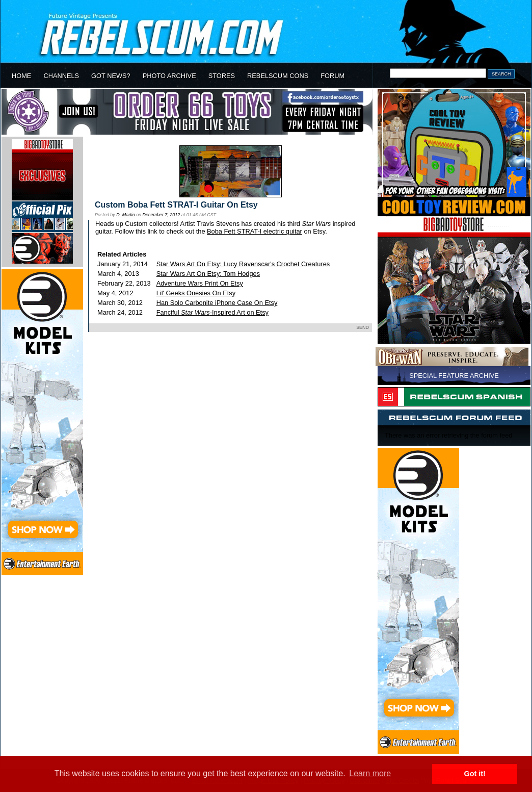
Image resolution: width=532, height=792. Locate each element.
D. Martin (125, 215)
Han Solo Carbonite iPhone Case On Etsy (217, 303)
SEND (363, 327)
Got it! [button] (475, 774)
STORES (222, 76)
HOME (21, 76)
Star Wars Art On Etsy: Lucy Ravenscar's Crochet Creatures (243, 264)
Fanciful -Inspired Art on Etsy (212, 312)
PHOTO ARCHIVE (169, 76)
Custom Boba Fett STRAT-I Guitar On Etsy (176, 205)
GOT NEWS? (111, 76)
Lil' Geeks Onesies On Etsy (196, 293)
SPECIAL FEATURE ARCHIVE (454, 376)
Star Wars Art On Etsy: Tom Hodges (208, 274)
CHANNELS (61, 76)
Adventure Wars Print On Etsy (200, 283)
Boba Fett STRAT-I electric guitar (255, 231)
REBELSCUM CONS (278, 76)
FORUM (332, 76)
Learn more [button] (370, 773)
